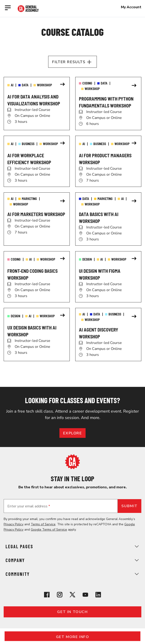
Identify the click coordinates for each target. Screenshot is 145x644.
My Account (131, 7)
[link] (37, 104)
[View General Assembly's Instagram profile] (60, 595)
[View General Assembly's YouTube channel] (85, 595)
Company (72, 560)
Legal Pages (72, 546)
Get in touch (72, 612)
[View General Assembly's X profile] (72, 595)
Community (72, 574)
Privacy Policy (14, 524)
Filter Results (72, 62)
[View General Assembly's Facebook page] (47, 595)
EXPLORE (72, 433)
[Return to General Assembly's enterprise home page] (28, 9)
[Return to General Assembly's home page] (72, 468)
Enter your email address (29, 506)
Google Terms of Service (49, 530)
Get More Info (73, 637)
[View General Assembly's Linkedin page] (98, 595)
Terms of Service (43, 524)
